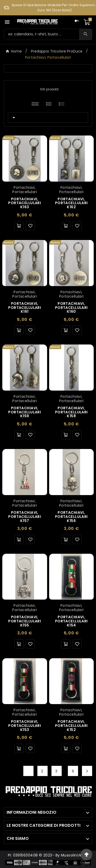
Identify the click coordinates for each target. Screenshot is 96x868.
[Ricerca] (42, 34)
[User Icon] (76, 22)
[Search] (86, 34)
